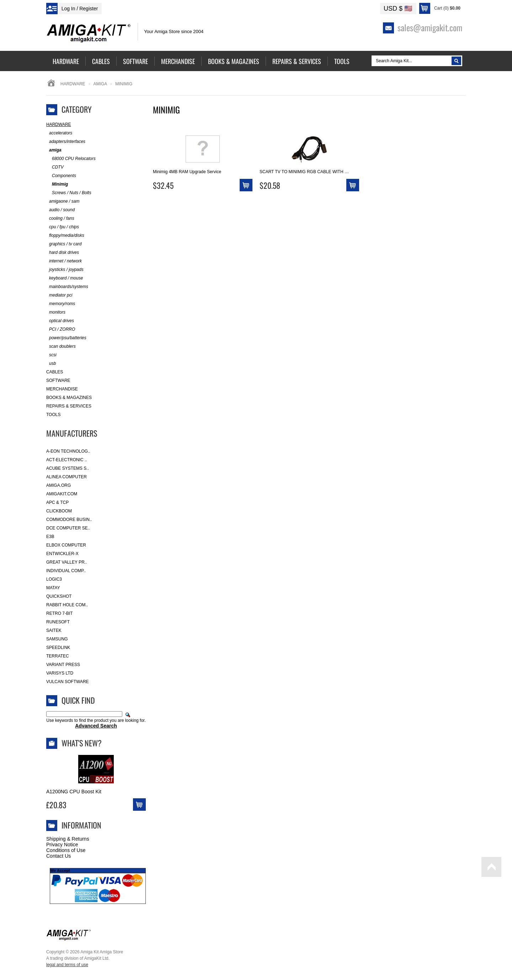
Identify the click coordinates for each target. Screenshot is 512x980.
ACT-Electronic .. (67, 460)
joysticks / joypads (65, 270)
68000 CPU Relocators (71, 159)
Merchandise (62, 389)
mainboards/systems (67, 287)
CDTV (55, 167)
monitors (56, 312)
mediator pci (59, 295)
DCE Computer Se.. (68, 528)
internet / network (64, 261)
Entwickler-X (62, 554)
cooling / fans (60, 219)
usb (51, 364)
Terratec (58, 656)
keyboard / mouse (65, 278)
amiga (100, 84)
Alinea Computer (66, 477)
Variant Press (63, 665)
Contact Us (58, 856)
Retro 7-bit (60, 613)
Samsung (57, 639)
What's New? (82, 743)
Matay (53, 588)
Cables (55, 372)
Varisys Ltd (60, 673)
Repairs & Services (69, 406)
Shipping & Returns (68, 839)
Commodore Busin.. (69, 520)
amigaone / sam (63, 201)
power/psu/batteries (66, 338)
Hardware (73, 84)
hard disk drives (63, 253)
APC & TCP (57, 502)
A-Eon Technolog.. (68, 451)
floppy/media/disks (65, 236)
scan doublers (61, 347)
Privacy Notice (62, 845)
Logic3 (54, 579)
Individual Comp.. (66, 571)
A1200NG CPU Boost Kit (74, 792)
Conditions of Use (66, 850)
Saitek (54, 630)
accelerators (59, 133)
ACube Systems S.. (68, 468)
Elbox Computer (66, 545)
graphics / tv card (64, 244)
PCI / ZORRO (61, 329)
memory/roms (61, 304)
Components (61, 176)
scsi (51, 355)
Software (58, 380)
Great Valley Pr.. (67, 562)
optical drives (60, 321)
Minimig (57, 184)
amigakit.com (62, 494)
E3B (50, 537)
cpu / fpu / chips (63, 227)
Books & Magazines (69, 398)
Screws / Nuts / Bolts (69, 193)
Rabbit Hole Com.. (67, 605)
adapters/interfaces (66, 142)
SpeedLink (58, 648)
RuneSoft (58, 622)
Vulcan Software (68, 682)
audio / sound (60, 210)
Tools (53, 415)
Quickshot (59, 596)
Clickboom (59, 511)
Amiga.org (58, 485)
